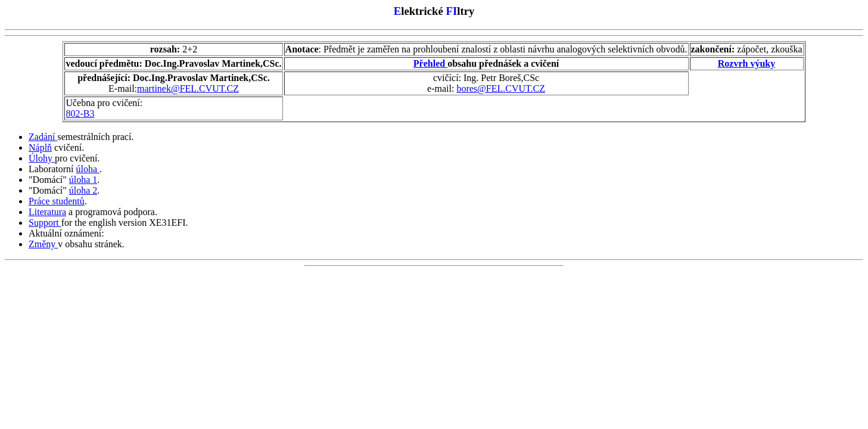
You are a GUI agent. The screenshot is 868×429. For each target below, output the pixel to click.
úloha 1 (83, 180)
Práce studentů (57, 201)
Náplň (40, 147)
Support (45, 223)
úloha (88, 169)
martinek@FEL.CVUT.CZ (188, 88)
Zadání (43, 137)
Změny (43, 244)
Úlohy (42, 158)
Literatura (47, 212)
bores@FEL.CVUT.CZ (501, 88)
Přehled (430, 63)
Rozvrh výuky (746, 63)
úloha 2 (83, 190)
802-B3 (80, 114)
